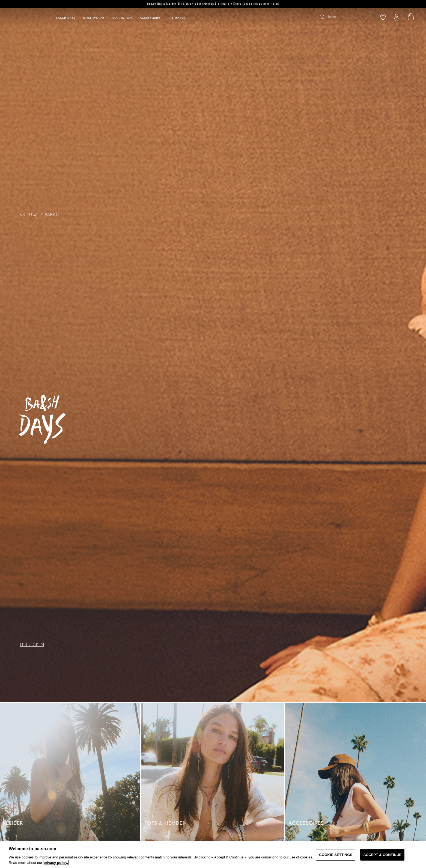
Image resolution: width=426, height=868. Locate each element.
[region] (213, 854)
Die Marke (177, 18)
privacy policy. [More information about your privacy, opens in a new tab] (56, 863)
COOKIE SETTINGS (336, 855)
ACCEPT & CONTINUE (382, 855)
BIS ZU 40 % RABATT (39, 215)
